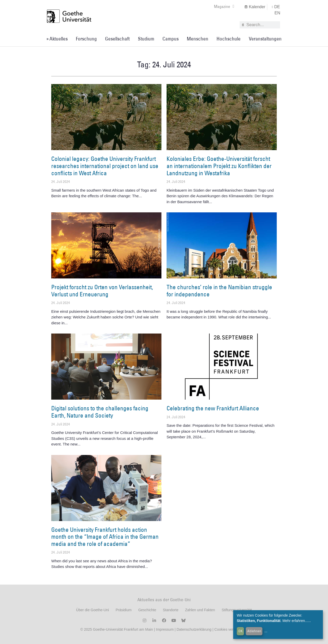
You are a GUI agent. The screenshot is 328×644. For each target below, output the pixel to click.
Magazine (224, 6)
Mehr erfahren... (295, 621)
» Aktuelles (57, 39)
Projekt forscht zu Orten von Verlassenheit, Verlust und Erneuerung (102, 290)
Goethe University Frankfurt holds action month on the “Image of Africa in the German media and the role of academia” (105, 537)
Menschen (198, 39)
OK (240, 631)
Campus (171, 39)
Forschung (86, 39)
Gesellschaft (117, 39)
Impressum (164, 629)
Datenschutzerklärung (194, 629)
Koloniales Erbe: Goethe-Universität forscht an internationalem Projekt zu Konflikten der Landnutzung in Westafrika (219, 166)
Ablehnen (254, 631)
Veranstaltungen (265, 39)
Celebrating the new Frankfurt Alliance (213, 408)
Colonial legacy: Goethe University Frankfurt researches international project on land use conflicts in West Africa (105, 166)
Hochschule (229, 39)
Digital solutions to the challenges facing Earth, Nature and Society (100, 412)
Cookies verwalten (230, 629)
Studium (146, 39)
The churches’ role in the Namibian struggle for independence (219, 290)
